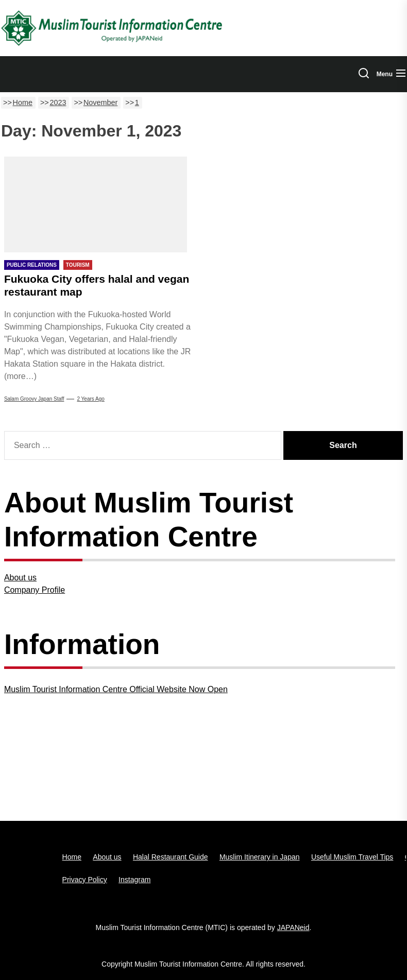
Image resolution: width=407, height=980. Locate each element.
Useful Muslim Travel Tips (352, 857)
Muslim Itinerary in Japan (260, 857)
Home (72, 857)
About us (20, 578)
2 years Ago (90, 399)
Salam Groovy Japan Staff (34, 399)
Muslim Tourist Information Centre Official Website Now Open (116, 689)
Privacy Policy (85, 880)
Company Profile (35, 590)
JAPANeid (293, 927)
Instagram (134, 880)
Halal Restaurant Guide (171, 857)
